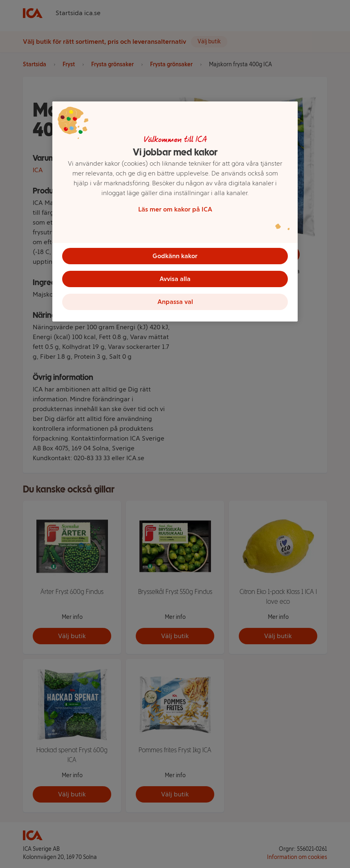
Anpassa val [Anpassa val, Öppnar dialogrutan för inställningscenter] (175, 302)
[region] (175, 211)
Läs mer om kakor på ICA (175, 209)
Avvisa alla (175, 279)
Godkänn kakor (175, 256)
